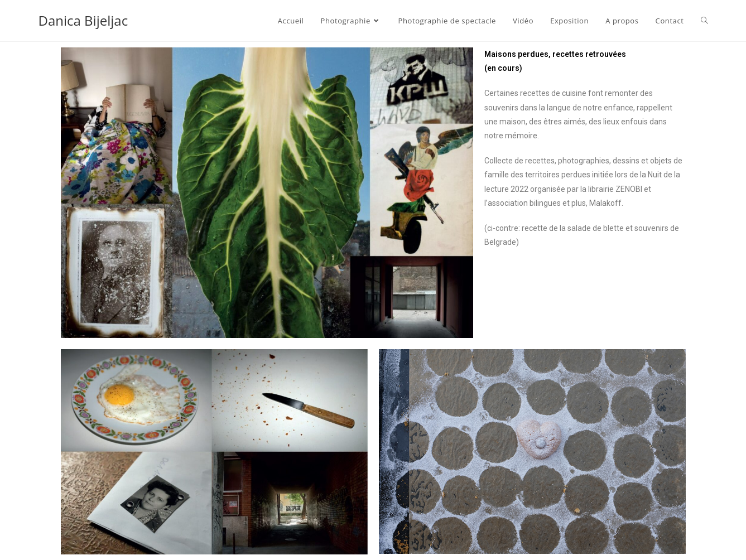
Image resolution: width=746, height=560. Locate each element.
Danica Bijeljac (83, 20)
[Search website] (704, 21)
